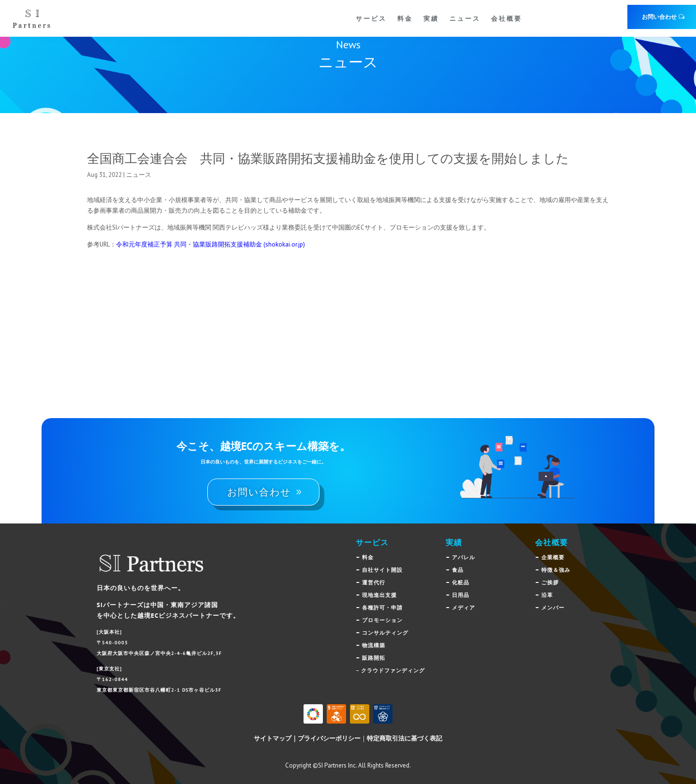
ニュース (465, 18)
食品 (458, 570)
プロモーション (382, 620)
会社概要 (507, 18)
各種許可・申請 (382, 608)
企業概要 (553, 557)
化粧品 (461, 582)
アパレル (464, 557)
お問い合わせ (659, 17)
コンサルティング (385, 633)
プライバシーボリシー (329, 738)
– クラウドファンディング (390, 670)
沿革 (547, 595)
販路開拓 (374, 658)
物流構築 (374, 645)
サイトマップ (273, 738)
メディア (464, 608)
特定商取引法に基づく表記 (405, 738)
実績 (431, 18)
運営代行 (374, 582)
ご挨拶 (550, 582)
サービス (371, 18)
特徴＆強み (556, 570)
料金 (405, 18)
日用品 (461, 595)
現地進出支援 (379, 595)
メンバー (553, 608)
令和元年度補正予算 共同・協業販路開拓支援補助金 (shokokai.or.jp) (210, 244)
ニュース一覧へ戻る (555, 305)
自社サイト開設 (382, 570)
